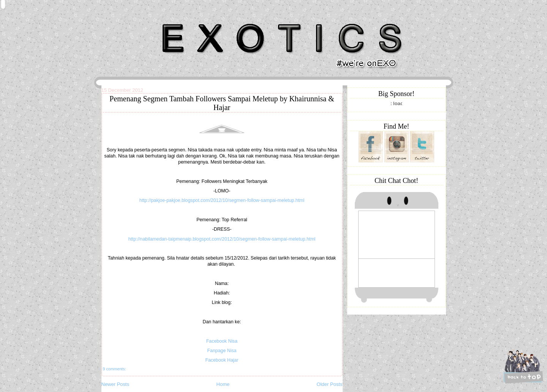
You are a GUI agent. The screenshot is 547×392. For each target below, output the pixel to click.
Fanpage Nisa (222, 351)
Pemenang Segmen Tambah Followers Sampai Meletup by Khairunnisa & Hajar (222, 103)
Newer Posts (115, 384)
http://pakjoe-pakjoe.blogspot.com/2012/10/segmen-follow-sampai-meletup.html (222, 200)
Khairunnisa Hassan (184, 21)
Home (223, 384)
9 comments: (115, 369)
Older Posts (330, 384)
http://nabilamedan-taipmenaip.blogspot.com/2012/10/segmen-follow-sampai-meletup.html (222, 239)
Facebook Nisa (222, 341)
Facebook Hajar (222, 360)
